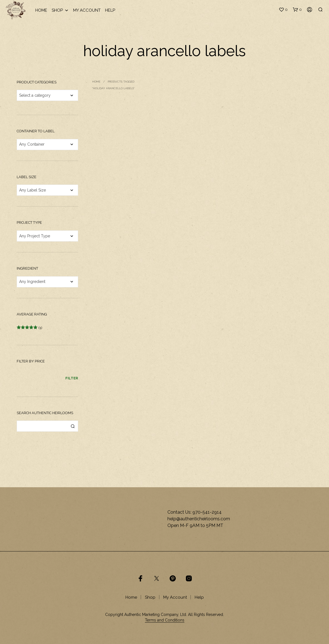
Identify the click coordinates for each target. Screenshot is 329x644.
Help (110, 10)
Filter (72, 378)
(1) (29, 328)
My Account (87, 10)
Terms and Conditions (165, 620)
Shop (60, 10)
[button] (283, 10)
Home (41, 10)
